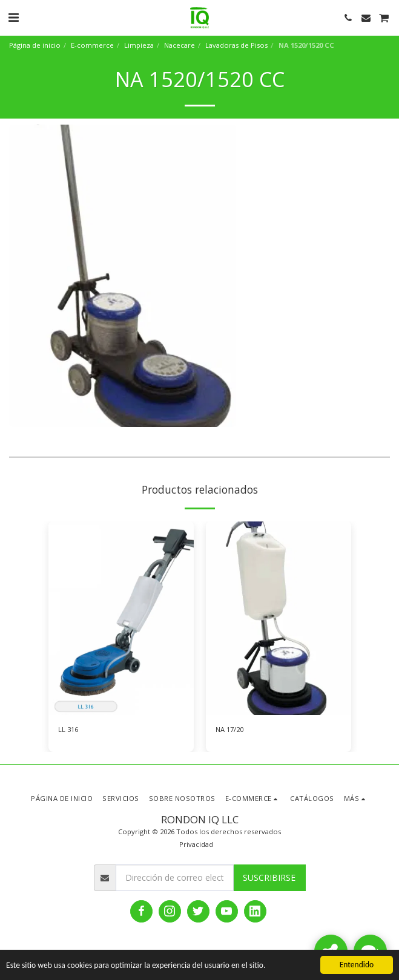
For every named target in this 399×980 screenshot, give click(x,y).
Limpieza (139, 45)
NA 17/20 (229, 729)
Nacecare (180, 45)
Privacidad (196, 844)
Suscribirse (269, 877)
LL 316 (68, 729)
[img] (121, 618)
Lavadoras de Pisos (236, 45)
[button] (13, 17)
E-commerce (92, 45)
